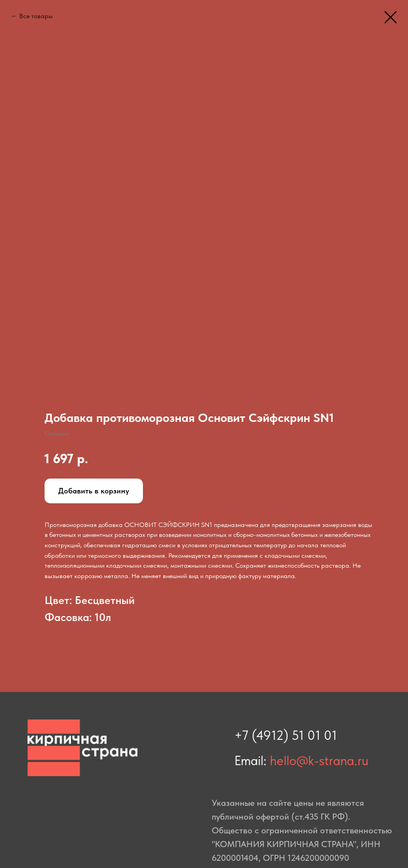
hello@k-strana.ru (319, 760)
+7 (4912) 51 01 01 (286, 735)
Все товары (36, 16)
